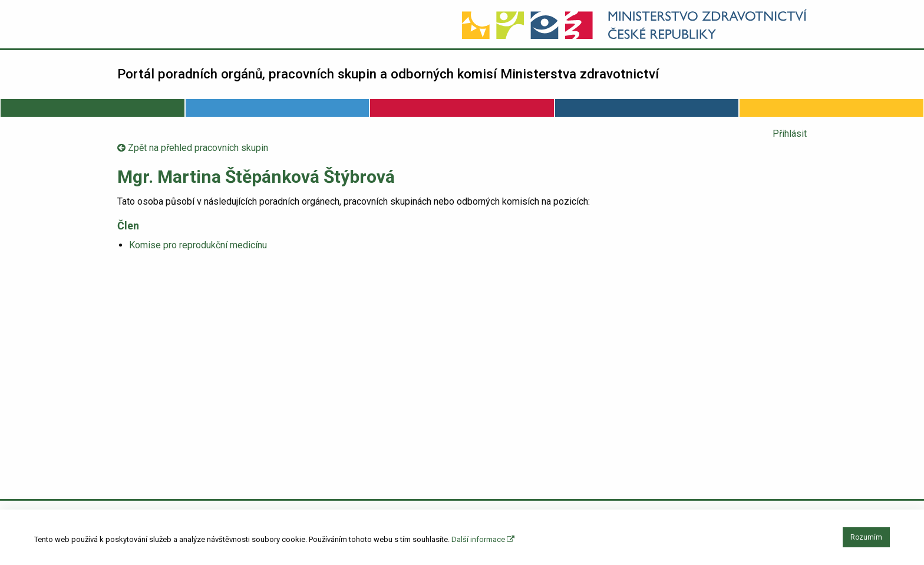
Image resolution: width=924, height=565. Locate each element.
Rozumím (866, 537)
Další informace (483, 539)
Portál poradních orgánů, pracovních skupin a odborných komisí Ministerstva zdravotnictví (388, 74)
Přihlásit (790, 134)
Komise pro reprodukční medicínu (198, 245)
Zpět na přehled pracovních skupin (193, 148)
